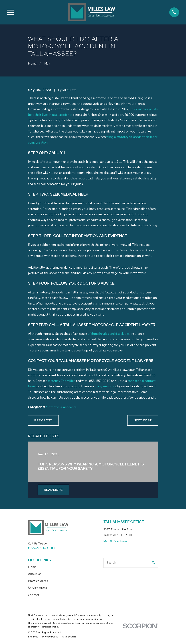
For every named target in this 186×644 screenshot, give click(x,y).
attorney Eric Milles (61, 381)
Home (32, 567)
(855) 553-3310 (99, 381)
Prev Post (43, 420)
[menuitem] (33, 637)
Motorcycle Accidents (61, 407)
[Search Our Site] (154, 563)
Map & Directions (115, 541)
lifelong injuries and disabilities (109, 334)
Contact (34, 595)
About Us (35, 574)
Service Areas (37, 588)
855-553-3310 (41, 548)
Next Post (143, 420)
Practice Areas (38, 581)
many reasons (104, 386)
